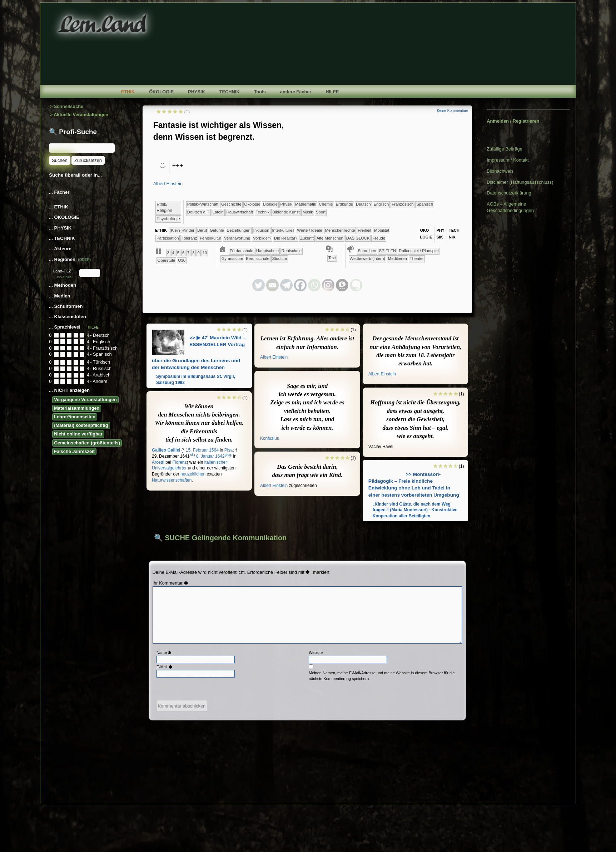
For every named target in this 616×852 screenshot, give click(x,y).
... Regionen (70, 259)
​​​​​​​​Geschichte (231, 204)
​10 (205, 253)
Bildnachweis (500, 171)
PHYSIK (197, 92)
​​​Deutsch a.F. (198, 212)
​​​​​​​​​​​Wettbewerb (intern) (367, 258)
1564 (214, 450)
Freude (379, 238)
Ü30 (182, 260)
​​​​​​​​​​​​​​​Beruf (202, 230)
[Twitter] (259, 285)
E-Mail (165, 667)
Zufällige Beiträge (505, 149)
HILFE (332, 92)
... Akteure (61, 249)
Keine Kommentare (453, 111)
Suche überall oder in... (75, 175)
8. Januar (205, 456)
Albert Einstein (168, 184)
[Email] (272, 285)
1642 (220, 456)
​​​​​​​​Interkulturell (283, 230)
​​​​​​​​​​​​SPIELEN (388, 251)
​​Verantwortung (237, 238)
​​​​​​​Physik (286, 204)
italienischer (216, 462)
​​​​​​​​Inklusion (261, 230)
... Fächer (59, 192)
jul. (192, 455)
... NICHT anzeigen (69, 390)
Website (316, 652)
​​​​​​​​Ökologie (252, 204)
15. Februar (197, 450)
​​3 (168, 253)
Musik (308, 212)
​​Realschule (292, 251)
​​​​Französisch (403, 204)
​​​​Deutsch (363, 204)
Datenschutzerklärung (509, 193)
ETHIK (128, 92)
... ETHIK (59, 207)
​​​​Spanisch (425, 204)
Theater (417, 258)
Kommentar (175, 583)
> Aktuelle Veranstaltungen (79, 115)
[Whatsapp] (314, 285)
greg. (228, 455)
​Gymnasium (232, 258)
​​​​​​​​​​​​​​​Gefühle (217, 230)
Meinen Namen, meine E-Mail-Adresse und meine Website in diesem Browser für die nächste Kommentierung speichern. (382, 676)
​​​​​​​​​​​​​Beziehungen (239, 230)
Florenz (179, 462)
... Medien (60, 296)
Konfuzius (270, 438)
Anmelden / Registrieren (513, 121)
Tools (260, 92)
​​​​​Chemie (326, 204)
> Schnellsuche (67, 106)
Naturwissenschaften (172, 480)
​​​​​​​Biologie (270, 204)
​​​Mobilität (382, 230)
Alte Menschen (330, 238)
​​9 (198, 253)
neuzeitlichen (193, 474)
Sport (321, 212)
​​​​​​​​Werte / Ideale (310, 230)
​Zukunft (307, 238)
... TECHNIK (62, 238)
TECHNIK (230, 92)
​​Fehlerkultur (210, 238)
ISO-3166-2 (64, 277)
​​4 (173, 253)
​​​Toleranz (189, 238)
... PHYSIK (60, 228)
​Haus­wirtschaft (240, 212)
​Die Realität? (286, 238)
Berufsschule (258, 258)
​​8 (193, 253)
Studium (280, 258)
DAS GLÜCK (358, 238)
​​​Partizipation (168, 238)
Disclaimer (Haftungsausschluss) (520, 182)
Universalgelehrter (169, 468)
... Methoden (63, 285)
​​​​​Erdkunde (344, 204)
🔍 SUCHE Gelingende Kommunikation (220, 538)
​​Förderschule (242, 251)
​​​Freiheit (364, 230)
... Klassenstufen (68, 317)
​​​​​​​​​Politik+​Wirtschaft (203, 204)
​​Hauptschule (267, 251)
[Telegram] (286, 285)
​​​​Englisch (381, 204)
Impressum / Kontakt (508, 160)
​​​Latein (218, 212)
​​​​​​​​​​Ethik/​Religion (164, 208)
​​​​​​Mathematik (306, 204)
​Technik (263, 212)
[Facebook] (300, 285)
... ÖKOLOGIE (64, 217)
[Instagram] (328, 285)
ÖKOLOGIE (161, 92)
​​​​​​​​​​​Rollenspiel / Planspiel (419, 251)
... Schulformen (66, 306)
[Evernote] (356, 285)
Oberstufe (167, 260)
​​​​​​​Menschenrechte (340, 230)
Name (165, 652)
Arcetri (158, 462)
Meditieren (398, 258)
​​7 (188, 253)
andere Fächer (296, 92)
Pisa (228, 450)
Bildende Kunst (286, 212)
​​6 (183, 253)
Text (332, 258)
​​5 (178, 253)
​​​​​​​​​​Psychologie (168, 219)
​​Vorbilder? (262, 238)
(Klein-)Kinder (182, 230)
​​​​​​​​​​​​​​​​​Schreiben (367, 251)
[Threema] (342, 285)
